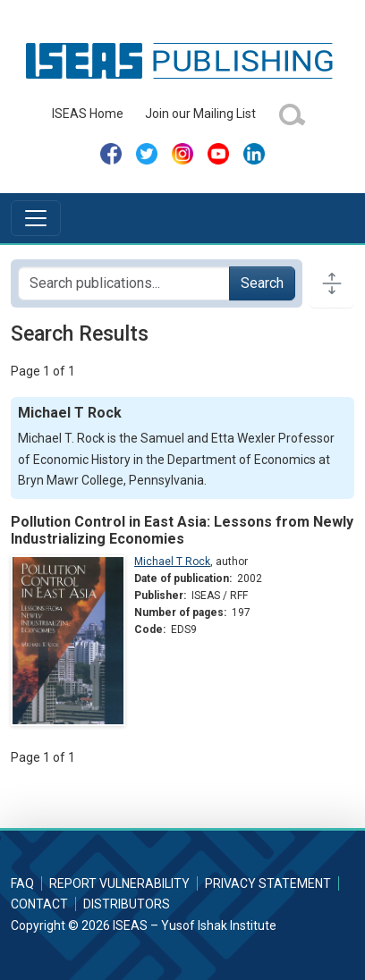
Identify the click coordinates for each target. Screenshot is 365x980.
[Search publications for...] (124, 283)
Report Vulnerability (119, 883)
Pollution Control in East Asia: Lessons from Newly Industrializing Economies (182, 530)
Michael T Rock (172, 562)
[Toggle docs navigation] (332, 283)
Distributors (127, 904)
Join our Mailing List (200, 114)
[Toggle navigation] (36, 218)
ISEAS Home (88, 114)
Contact (39, 904)
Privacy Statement (268, 883)
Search (262, 283)
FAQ (22, 883)
